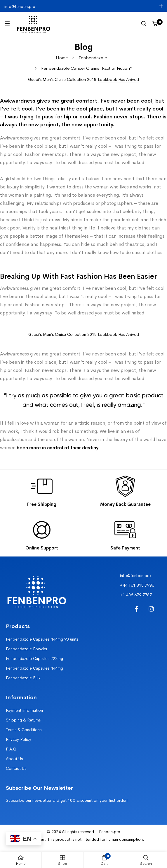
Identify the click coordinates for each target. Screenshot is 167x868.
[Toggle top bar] (161, 6)
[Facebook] (137, 609)
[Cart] (155, 23)
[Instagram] (151, 609)
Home (62, 58)
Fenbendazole (93, 58)
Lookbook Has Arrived (118, 334)
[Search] (144, 23)
